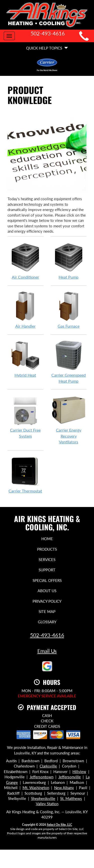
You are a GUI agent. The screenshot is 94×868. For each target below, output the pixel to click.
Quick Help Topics (47, 48)
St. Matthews (71, 798)
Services (47, 559)
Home (47, 539)
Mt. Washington (36, 788)
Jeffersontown (41, 777)
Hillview (79, 772)
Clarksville (48, 766)
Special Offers (47, 580)
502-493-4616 (47, 635)
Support (47, 570)
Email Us (47, 651)
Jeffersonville (70, 777)
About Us (47, 591)
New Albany (64, 788)
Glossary (47, 622)
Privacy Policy (47, 601)
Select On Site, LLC (60, 825)
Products (47, 549)
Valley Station (47, 804)
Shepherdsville (43, 798)
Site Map (47, 611)
